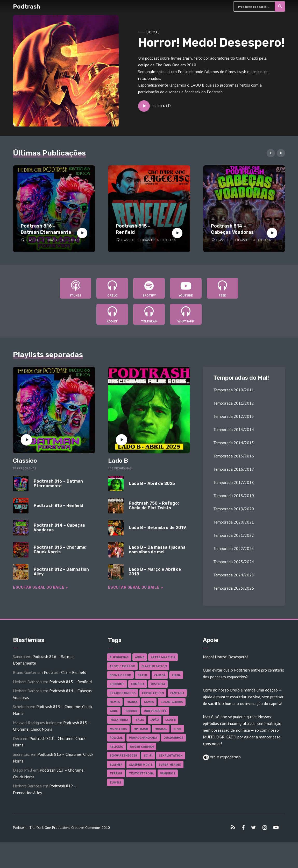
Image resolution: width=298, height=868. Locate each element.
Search (280, 6)
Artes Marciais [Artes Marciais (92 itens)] (163, 683)
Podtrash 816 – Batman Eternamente (46, 229)
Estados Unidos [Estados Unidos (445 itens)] (123, 719)
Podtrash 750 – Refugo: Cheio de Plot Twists (154, 531)
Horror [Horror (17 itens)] (131, 736)
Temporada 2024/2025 (234, 601)
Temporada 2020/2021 (234, 548)
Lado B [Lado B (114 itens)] (171, 746)
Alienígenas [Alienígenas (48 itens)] (119, 683)
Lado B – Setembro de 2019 (157, 553)
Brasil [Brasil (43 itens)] (143, 701)
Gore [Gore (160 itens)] (114, 736)
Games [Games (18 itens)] (149, 728)
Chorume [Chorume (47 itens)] (117, 710)
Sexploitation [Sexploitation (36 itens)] (171, 781)
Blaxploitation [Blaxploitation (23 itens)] (154, 692)
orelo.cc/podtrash (225, 782)
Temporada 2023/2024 (234, 588)
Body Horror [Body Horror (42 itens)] (120, 701)
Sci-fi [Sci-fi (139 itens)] (148, 781)
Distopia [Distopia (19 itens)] (158, 710)
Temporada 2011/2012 (234, 429)
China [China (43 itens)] (176, 701)
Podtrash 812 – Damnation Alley (61, 597)
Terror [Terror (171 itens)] (116, 799)
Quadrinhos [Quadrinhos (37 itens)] (173, 763)
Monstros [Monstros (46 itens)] (118, 754)
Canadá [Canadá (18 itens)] (160, 701)
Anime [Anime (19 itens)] (140, 683)
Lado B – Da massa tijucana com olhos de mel (157, 575)
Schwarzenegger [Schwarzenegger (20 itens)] (123, 781)
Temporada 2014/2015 (234, 469)
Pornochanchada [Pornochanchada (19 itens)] (143, 763)
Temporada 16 (70, 240)
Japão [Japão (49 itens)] (155, 746)
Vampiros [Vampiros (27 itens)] (168, 799)
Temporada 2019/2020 (234, 535)
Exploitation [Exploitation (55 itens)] (153, 719)
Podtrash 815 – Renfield (133, 229)
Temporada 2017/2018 (234, 508)
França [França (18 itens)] (132, 728)
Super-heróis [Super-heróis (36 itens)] (170, 790)
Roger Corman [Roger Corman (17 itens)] (142, 772)
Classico (33, 240)
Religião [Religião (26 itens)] (116, 772)
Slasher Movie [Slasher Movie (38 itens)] (141, 790)
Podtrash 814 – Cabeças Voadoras (232, 229)
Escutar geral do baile (41, 613)
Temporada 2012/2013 (234, 442)
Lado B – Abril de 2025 (152, 509)
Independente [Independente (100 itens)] (155, 736)
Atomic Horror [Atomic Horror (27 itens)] (122, 692)
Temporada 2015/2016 (234, 482)
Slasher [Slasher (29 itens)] (116, 790)
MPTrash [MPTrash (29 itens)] (141, 754)
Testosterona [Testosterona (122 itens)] (141, 799)
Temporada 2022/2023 (234, 574)
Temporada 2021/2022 (234, 561)
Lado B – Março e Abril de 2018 (155, 597)
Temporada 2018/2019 (234, 521)
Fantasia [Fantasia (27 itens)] (177, 719)
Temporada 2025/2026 (234, 614)
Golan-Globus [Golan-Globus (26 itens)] (172, 728)
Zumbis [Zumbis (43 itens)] (115, 808)
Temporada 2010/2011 (234, 416)
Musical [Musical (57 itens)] (161, 754)
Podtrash (27, 6)
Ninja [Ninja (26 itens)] (177, 754)
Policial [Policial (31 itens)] (116, 763)
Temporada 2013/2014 (234, 455)
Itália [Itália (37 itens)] (139, 746)
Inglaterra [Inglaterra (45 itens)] (119, 746)
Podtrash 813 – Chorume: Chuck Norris (60, 575)
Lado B (118, 486)
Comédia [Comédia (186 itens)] (138, 710)
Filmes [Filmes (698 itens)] (115, 728)
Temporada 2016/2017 (234, 495)
